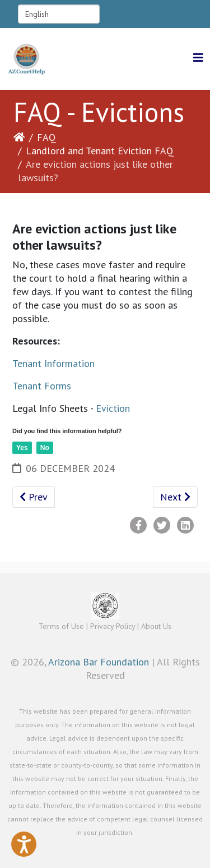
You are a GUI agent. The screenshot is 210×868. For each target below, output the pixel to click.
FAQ (46, 137)
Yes (22, 448)
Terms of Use (61, 626)
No (45, 448)
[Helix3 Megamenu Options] (198, 58)
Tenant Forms (42, 386)
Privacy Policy (113, 626)
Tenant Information (53, 363)
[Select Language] (59, 14)
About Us (156, 626)
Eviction (113, 408)
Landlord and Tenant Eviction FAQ (100, 151)
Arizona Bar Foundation (99, 662)
